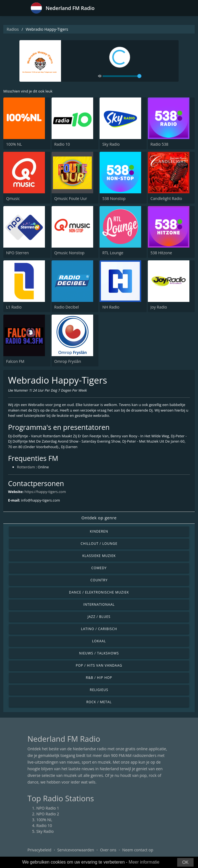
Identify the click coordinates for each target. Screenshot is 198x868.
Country (99, 580)
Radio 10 (62, 144)
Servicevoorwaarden (76, 850)
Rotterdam (26, 467)
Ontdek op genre (99, 518)
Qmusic (13, 198)
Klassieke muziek (99, 556)
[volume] (122, 76)
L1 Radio (14, 307)
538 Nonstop (114, 198)
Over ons (108, 850)
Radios (13, 29)
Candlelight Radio (166, 198)
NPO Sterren (17, 253)
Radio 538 (160, 144)
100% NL (14, 144)
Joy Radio (159, 307)
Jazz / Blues (99, 617)
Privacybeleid (39, 850)
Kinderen (99, 531)
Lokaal (99, 641)
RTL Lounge (113, 253)
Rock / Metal (99, 702)
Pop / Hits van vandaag (99, 665)
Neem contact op (138, 850)
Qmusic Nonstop (69, 253)
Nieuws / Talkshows (99, 653)
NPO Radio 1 (48, 808)
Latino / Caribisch (99, 629)
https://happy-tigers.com (45, 492)
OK (185, 862)
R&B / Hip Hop (99, 678)
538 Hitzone (161, 253)
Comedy (99, 568)
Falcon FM (15, 361)
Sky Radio (111, 144)
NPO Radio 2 (48, 814)
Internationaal (99, 604)
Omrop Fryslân (68, 361)
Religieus (99, 690)
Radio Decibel (67, 307)
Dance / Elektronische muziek (99, 592)
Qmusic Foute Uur (71, 198)
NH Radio (111, 307)
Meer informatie (144, 862)
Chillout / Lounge (99, 544)
